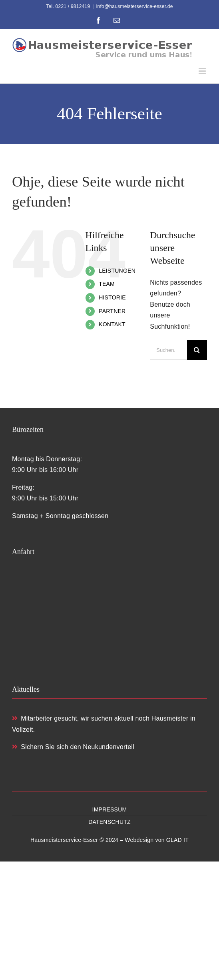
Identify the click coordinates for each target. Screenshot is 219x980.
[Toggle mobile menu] (203, 71)
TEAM (107, 284)
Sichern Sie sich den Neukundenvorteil (73, 747)
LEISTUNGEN (117, 271)
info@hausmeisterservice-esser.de (135, 6)
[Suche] (197, 350)
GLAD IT (177, 840)
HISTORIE (112, 297)
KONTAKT (112, 324)
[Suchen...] (168, 350)
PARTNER (112, 311)
